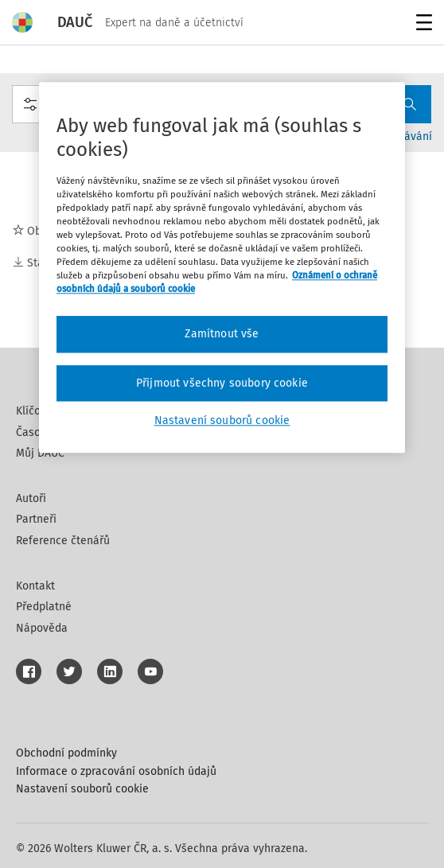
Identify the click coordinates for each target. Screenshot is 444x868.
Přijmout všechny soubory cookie (222, 383)
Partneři (36, 519)
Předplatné (44, 607)
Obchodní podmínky (66, 753)
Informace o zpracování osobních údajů (116, 771)
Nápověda (42, 628)
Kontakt (35, 586)
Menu (421, 24)
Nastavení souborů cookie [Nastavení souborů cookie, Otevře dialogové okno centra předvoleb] (222, 421)
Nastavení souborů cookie (82, 789)
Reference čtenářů (63, 541)
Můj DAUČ (40, 453)
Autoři (31, 498)
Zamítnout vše (222, 335)
